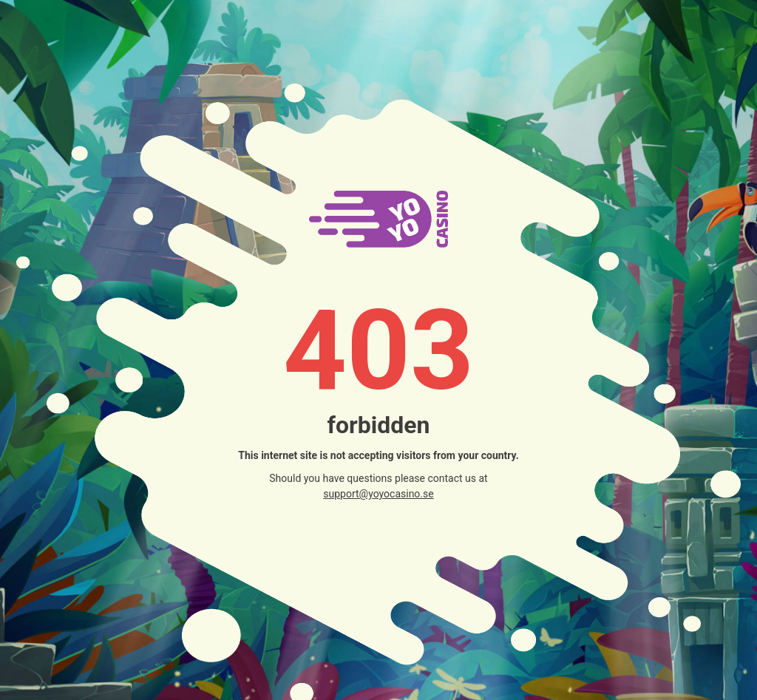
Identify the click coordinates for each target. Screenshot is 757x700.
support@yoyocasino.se (378, 494)
